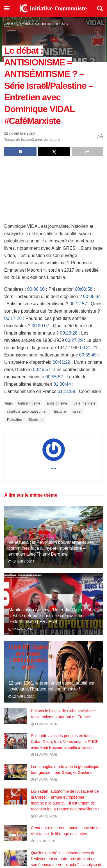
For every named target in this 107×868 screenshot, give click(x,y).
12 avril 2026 (21, 562)
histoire (60, 412)
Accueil (10, 24)
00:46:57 (42, 370)
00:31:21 (89, 348)
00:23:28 (69, 333)
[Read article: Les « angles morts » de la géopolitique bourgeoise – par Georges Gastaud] (15, 772)
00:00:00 (36, 289)
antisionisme (57, 403)
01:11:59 (66, 391)
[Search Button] (100, 8)
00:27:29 (74, 340)
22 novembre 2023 (19, 133)
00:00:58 (84, 289)
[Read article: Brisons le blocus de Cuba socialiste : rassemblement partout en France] (15, 716)
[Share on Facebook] (20, 152)
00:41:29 (62, 362)
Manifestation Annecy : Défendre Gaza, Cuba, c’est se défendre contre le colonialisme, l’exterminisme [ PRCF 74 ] (52, 616)
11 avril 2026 (44, 724)
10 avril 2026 (44, 780)
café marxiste (85, 403)
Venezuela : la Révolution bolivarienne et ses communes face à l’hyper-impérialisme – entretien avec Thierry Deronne (51, 548)
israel (77, 412)
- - (53, 468)
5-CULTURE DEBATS (52, 24)
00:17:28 (13, 318)
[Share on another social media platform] (87, 152)
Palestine (15, 420)
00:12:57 (78, 304)
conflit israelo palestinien (27, 412)
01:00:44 (62, 384)
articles (25, 24)
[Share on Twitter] (54, 152)
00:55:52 (54, 377)
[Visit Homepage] (53, 8)
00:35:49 (88, 355)
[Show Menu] (7, 8)
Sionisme (36, 420)
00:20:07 (40, 326)
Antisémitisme (29, 403)
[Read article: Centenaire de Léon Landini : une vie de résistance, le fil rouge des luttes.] (15, 836)
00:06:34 (92, 296)
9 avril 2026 (43, 844)
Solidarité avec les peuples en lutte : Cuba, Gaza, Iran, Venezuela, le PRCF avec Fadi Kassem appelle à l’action (65, 742)
